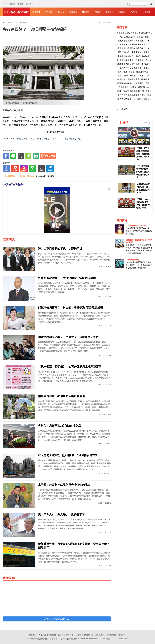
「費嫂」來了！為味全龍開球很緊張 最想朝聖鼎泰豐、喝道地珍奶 (143, 154)
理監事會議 (69, 139)
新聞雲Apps (31, 1)
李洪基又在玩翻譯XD (15, 185)
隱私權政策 (100, 635)
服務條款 (89, 635)
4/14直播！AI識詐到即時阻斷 (136, 226)
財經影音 (110, 12)
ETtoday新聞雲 (9, 1)
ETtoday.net (83, 639)
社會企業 (146, 12)
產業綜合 (122, 12)
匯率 (54, 139)
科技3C (97, 12)
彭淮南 (47, 139)
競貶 (39, 139)
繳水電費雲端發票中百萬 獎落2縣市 (134, 64)
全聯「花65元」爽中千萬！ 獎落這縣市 (136, 52)
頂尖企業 (61, 12)
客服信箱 (79, 635)
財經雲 (16, 12)
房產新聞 (134, 12)
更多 (147, 123)
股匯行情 (85, 12)
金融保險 (73, 12)
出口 (19, 139)
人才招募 (42, 635)
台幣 (26, 139)
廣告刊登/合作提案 (66, 635)
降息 (79, 139)
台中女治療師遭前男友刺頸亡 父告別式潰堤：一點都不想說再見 (143, 172)
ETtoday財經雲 (121, 109)
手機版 (20, 1)
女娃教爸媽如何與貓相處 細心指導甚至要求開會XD (143, 188)
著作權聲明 (111, 635)
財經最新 (48, 12)
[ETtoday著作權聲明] (45, 176)
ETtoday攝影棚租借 (133, 260)
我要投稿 (33, 635)
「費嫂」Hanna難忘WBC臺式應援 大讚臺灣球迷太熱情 (143, 204)
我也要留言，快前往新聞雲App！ (57, 619)
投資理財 (36, 12)
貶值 (32, 139)
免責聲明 (122, 635)
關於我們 (52, 635)
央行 (12, 139)
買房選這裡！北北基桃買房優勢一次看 (134, 95)
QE (60, 139)
